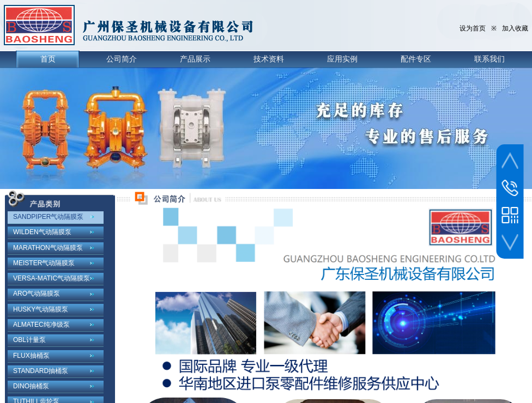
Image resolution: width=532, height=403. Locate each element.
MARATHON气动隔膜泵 (48, 248)
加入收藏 (515, 28)
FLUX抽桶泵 (31, 356)
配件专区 (416, 59)
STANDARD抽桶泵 (41, 371)
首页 (48, 59)
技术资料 (269, 59)
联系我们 (489, 59)
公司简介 (122, 59)
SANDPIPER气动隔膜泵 (48, 217)
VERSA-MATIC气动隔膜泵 (52, 278)
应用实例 (342, 59)
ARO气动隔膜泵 (37, 294)
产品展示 (195, 59)
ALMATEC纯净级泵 (41, 325)
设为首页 (473, 28)
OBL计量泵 (29, 340)
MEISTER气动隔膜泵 (44, 263)
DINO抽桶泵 (31, 386)
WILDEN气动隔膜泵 (42, 232)
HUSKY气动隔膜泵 (41, 309)
